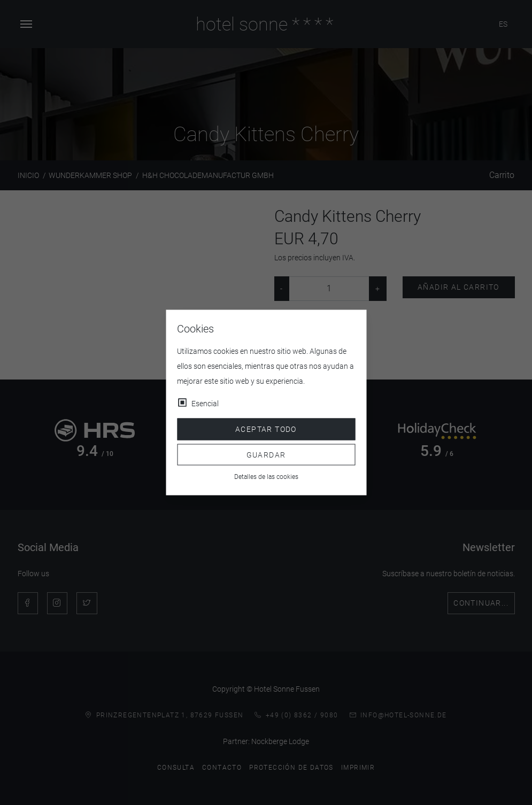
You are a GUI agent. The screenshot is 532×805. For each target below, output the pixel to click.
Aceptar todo (266, 429)
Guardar (266, 454)
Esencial (205, 404)
